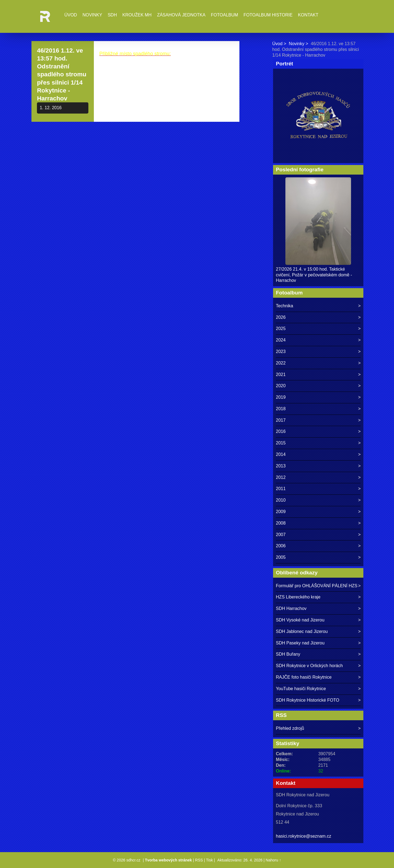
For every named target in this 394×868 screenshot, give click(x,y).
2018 (281, 409)
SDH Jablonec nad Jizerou (302, 631)
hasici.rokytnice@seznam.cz (303, 836)
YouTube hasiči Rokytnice (301, 689)
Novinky (92, 15)
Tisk (209, 860)
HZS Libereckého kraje (298, 597)
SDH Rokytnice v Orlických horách (309, 666)
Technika (284, 306)
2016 (281, 431)
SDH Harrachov (291, 608)
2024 (281, 340)
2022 (281, 363)
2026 (281, 317)
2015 (281, 443)
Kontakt (308, 15)
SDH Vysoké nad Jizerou (300, 620)
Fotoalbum (224, 15)
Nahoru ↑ (273, 860)
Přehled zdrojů (290, 728)
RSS (199, 860)
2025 (281, 329)
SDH (112, 15)
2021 (281, 374)
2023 (281, 351)
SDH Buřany (288, 654)
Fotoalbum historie (268, 15)
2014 (281, 454)
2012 (281, 477)
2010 (281, 500)
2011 (281, 489)
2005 (281, 557)
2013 (281, 466)
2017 (281, 420)
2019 (281, 397)
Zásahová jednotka (181, 15)
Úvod (71, 15)
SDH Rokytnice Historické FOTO (308, 700)
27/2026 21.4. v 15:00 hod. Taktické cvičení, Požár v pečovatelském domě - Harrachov (314, 275)
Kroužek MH (137, 15)
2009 (281, 512)
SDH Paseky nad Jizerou (300, 643)
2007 (281, 535)
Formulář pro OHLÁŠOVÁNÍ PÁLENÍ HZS (317, 586)
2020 (281, 386)
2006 (281, 546)
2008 (281, 523)
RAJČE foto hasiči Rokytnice (304, 677)
